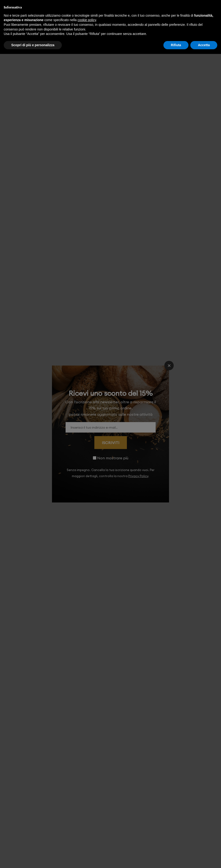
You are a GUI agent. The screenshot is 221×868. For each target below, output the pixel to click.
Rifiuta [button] (176, 45)
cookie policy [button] (87, 20)
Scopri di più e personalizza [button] (33, 45)
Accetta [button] (204, 45)
